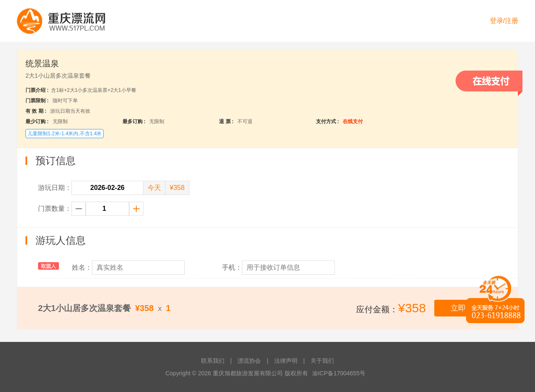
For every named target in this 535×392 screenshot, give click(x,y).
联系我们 (213, 361)
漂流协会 (249, 361)
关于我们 (322, 361)
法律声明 (286, 361)
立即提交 (466, 308)
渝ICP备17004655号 (339, 373)
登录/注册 (504, 21)
